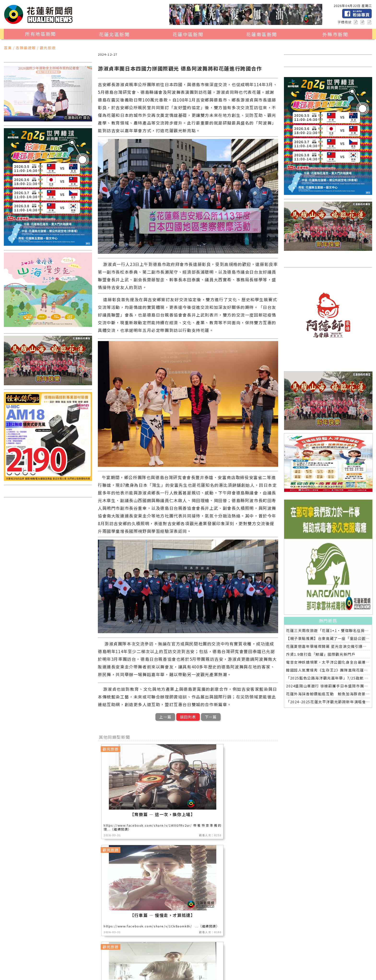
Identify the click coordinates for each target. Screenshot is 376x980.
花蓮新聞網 (93, 974)
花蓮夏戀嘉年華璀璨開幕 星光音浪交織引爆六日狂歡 (328, 646)
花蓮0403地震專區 (202, 968)
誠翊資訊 (145, 974)
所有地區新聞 (41, 34)
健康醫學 (149, 968)
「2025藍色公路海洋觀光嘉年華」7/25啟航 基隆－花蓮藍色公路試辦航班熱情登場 (328, 678)
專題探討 (83, 968)
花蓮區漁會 (240, 962)
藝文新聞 (39, 968)
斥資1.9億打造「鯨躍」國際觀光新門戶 (321, 654)
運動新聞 (194, 962)
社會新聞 (216, 962)
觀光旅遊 (61, 962)
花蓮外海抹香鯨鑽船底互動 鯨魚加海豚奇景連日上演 (328, 694)
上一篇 (165, 717)
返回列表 (188, 717)
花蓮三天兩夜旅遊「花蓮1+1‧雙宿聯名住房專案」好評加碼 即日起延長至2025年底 (328, 630)
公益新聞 (149, 962)
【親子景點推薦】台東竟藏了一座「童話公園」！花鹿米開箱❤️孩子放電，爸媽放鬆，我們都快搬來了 (328, 638)
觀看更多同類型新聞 (188, 930)
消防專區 (171, 962)
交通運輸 (105, 968)
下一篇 (211, 717)
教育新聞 (61, 968)
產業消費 (105, 962)
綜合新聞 (171, 968)
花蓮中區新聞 (188, 34)
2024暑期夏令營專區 (243, 968)
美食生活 (127, 962)
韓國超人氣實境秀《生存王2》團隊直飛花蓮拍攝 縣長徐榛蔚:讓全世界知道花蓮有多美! (328, 670)
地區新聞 (39, 962)
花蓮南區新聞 (262, 34)
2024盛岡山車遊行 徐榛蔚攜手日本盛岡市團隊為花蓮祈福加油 (328, 686)
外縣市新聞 (335, 34)
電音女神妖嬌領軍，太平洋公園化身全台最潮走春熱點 (328, 662)
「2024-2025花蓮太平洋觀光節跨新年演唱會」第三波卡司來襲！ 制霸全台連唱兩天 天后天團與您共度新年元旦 (328, 702)
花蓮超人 (264, 962)
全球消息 (127, 968)
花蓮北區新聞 (114, 34)
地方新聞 (83, 962)
